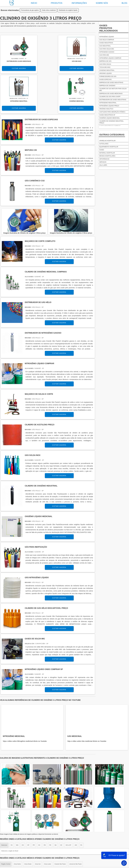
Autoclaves (104, 144)
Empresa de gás (105, 61)
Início (34, 3)
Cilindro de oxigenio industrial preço (111, 122)
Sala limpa (103, 165)
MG (17, 808)
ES (23, 808)
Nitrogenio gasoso (107, 52)
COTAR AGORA (12, 70)
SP (28, 808)
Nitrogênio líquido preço (109, 106)
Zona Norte (17, 827)
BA (56, 808)
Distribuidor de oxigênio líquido (68, 10)
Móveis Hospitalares (107, 156)
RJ (12, 808)
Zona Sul (38, 827)
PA (81, 808)
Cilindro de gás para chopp (110, 97)
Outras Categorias (112, 135)
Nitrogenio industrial (108, 103)
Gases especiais (105, 80)
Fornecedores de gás (108, 76)
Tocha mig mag (105, 67)
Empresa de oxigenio (107, 86)
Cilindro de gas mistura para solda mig (113, 90)
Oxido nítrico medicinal (49, 10)
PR (34, 808)
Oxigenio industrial (107, 70)
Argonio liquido (106, 73)
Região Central (6, 827)
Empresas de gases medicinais (111, 94)
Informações (79, 3)
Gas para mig (104, 55)
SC (39, 808)
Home (77, 846)
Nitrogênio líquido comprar (110, 58)
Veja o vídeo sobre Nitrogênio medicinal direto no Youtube (25, 704)
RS (45, 808)
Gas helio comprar (107, 40)
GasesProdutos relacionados (109, 28)
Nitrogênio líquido (107, 37)
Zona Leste (48, 827)
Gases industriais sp (107, 115)
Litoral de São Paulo (75, 827)
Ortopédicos (104, 159)
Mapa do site (118, 846)
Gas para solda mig (107, 49)
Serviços (103, 162)
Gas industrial (105, 46)
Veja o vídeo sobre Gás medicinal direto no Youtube (87, 704)
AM (76, 808)
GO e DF (68, 808)
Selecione (4, 808)
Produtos (57, 3)
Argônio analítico (106, 109)
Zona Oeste (28, 827)
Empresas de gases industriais (111, 83)
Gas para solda (105, 64)
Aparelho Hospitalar (107, 141)
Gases (102, 150)
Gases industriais (106, 43)
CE (61, 808)
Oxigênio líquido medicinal (110, 118)
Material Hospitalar (107, 153)
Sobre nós (102, 3)
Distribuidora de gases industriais (113, 100)
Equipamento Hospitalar (109, 147)
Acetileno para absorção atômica (112, 112)
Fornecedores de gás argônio (30, 10)
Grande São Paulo (60, 827)
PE (50, 808)
